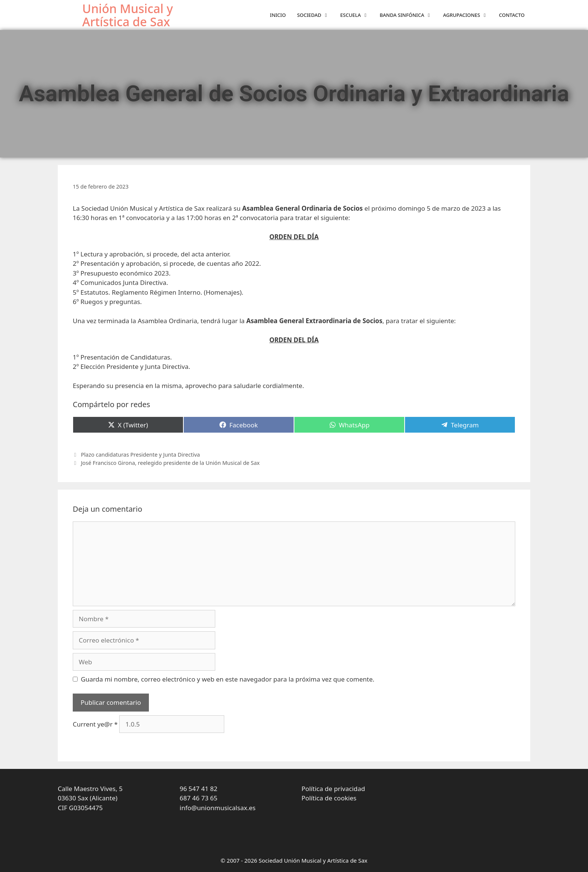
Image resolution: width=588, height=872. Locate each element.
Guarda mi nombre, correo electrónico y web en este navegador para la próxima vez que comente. (228, 679)
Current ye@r (95, 724)
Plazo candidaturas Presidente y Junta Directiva (141, 455)
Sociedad (316, 15)
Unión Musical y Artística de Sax (127, 15)
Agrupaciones (468, 15)
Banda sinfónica (409, 15)
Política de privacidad (333, 789)
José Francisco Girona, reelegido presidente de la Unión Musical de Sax (170, 463)
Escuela (357, 15)
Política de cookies (329, 798)
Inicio (278, 15)
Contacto (512, 15)
